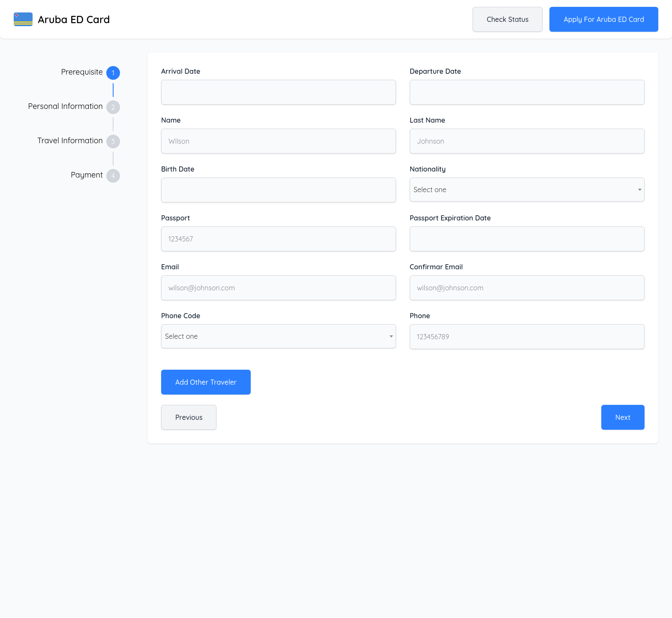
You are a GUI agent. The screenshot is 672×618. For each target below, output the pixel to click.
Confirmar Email (436, 267)
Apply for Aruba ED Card (604, 19)
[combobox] (527, 190)
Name (171, 120)
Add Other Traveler (206, 382)
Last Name (427, 120)
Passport (175, 218)
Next (623, 417)
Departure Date (435, 71)
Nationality (428, 169)
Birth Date (178, 169)
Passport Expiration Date (450, 218)
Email (170, 267)
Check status (508, 19)
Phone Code (181, 316)
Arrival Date (181, 71)
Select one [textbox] (430, 190)
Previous (189, 417)
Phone (420, 316)
